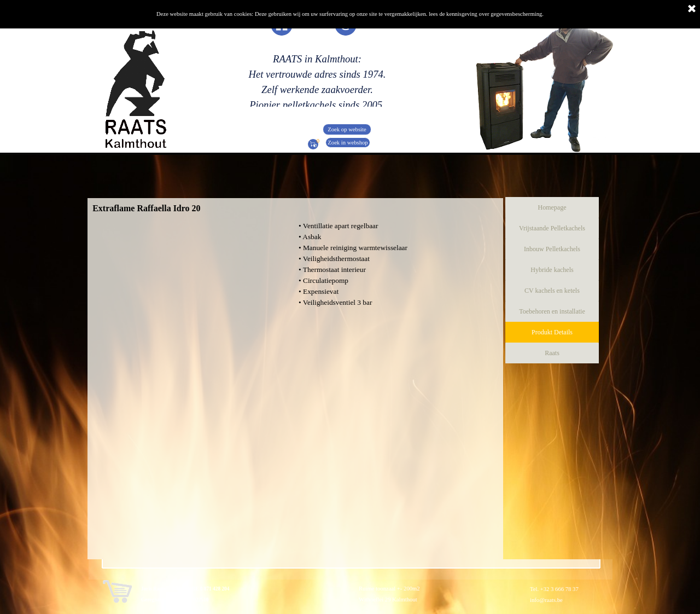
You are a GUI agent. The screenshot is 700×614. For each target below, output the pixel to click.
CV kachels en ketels (552, 291)
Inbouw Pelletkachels (552, 249)
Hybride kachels (552, 270)
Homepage (552, 207)
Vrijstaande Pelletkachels (552, 228)
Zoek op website (347, 129)
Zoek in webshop (348, 143)
